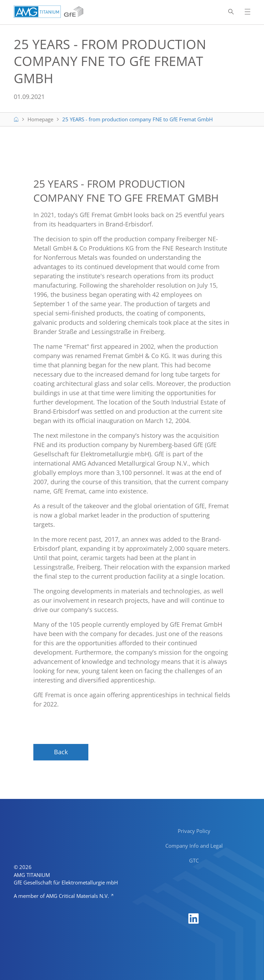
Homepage (40, 119)
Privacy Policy (194, 831)
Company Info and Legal (194, 846)
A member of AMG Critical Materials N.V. (62, 896)
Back (61, 752)
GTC (194, 860)
